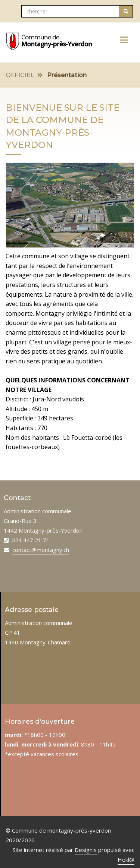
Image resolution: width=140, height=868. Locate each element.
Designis (86, 850)
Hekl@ (126, 859)
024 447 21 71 (31, 540)
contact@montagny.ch (41, 550)
